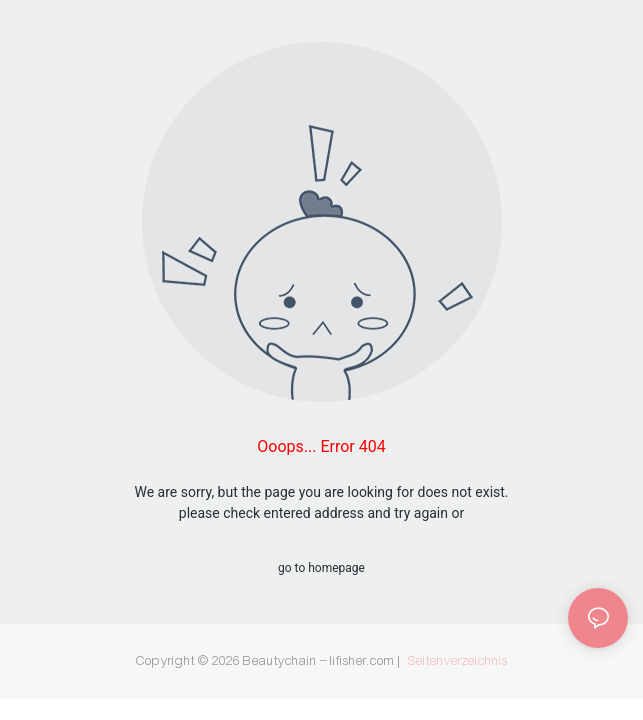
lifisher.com (364, 661)
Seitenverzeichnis (458, 661)
